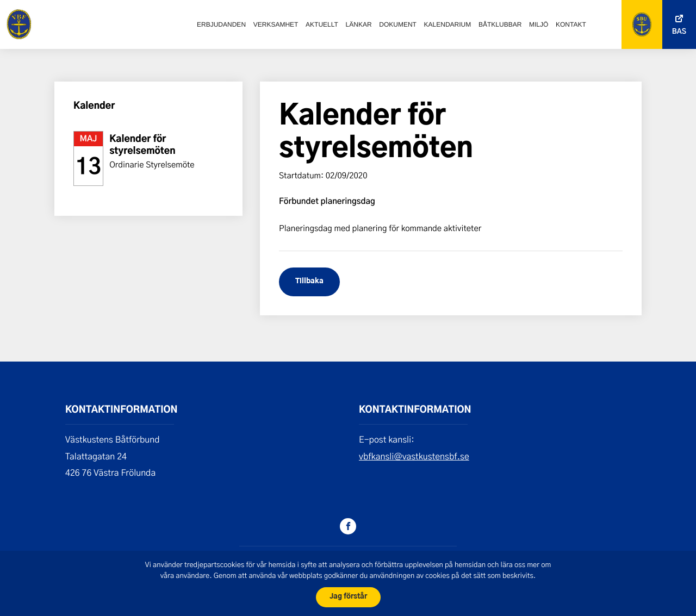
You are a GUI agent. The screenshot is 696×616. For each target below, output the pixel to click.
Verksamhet (276, 24)
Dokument (398, 24)
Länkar (359, 24)
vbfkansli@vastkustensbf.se (414, 456)
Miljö (539, 24)
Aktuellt (322, 24)
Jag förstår (348, 597)
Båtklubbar (500, 24)
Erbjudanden (221, 24)
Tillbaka (309, 281)
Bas (679, 32)
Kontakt (571, 24)
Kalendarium (448, 24)
